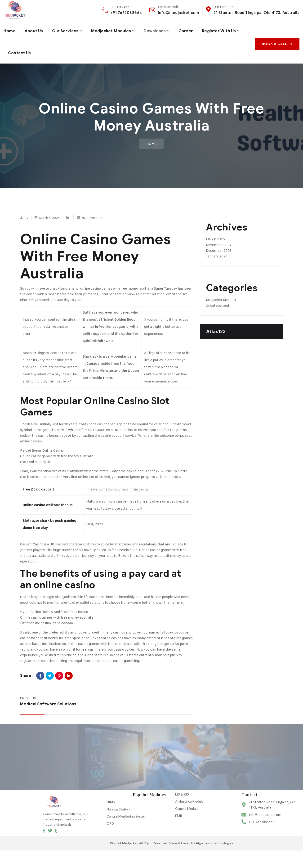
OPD (110, 819)
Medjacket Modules (116, 30)
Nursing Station (118, 805)
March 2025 (215, 235)
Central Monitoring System (127, 812)
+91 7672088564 (126, 13)
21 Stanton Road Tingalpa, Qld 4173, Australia (256, 13)
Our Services (68, 30)
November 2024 (219, 240)
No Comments (92, 213)
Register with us (26, 50)
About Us (35, 30)
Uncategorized (217, 301)
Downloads (162, 30)
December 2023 (219, 246)
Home (10, 30)
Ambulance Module (189, 797)
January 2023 (217, 252)
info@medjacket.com (179, 13)
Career (194, 30)
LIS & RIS (182, 790)
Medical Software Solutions (48, 699)
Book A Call (278, 40)
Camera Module (187, 804)
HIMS (111, 798)
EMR (179, 811)
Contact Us (68, 50)
